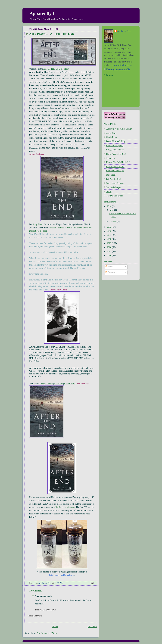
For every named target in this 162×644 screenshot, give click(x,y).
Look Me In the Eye (115, 171)
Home (55, 627)
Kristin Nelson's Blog (116, 166)
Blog (43, 384)
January (113, 222)
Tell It (109, 191)
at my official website (121, 65)
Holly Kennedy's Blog (116, 154)
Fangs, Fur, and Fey (115, 150)
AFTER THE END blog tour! (56, 69)
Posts (109, 267)
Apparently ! (42, 14)
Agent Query (112, 133)
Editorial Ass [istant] (115, 146)
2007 (109, 251)
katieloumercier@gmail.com (62, 575)
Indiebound (79, 228)
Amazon (53, 228)
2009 (109, 243)
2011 (109, 235)
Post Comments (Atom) (47, 633)
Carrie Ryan (111, 137)
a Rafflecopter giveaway (65, 507)
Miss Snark (111, 175)
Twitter (50, 384)
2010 (109, 239)
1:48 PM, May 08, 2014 (45, 610)
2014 (109, 206)
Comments (112, 272)
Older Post (92, 627)
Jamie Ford (111, 158)
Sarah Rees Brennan (115, 183)
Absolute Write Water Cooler (119, 129)
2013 (109, 227)
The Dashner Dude (114, 196)
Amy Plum (38, 224)
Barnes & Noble (65, 228)
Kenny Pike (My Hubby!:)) (118, 162)
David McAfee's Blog (116, 141)
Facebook (59, 384)
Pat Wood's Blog (113, 179)
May (112, 210)
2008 (109, 247)
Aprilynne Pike (124, 31)
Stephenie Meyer (114, 187)
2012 (109, 231)
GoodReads (70, 384)
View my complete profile (118, 69)
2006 (109, 256)
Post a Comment (35, 616)
